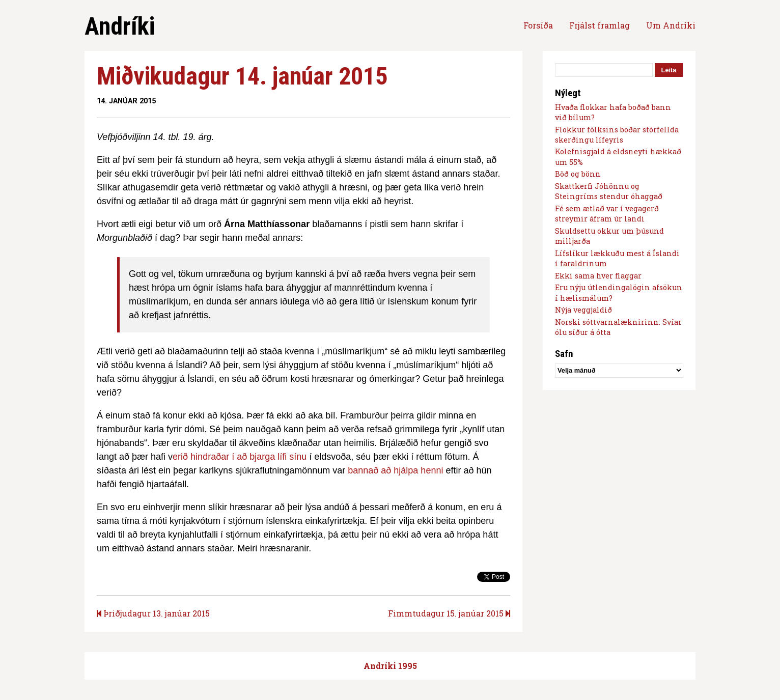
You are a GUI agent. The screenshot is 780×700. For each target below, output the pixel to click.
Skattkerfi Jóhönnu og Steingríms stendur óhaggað (609, 191)
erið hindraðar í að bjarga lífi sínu (240, 457)
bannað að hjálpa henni (395, 470)
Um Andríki (671, 25)
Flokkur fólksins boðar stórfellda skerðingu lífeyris (617, 135)
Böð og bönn (578, 174)
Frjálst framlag (600, 25)
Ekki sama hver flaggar (598, 276)
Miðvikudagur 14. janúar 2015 (242, 76)
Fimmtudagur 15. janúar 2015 (449, 613)
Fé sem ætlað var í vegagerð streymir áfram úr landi (607, 214)
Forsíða (538, 25)
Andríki (120, 26)
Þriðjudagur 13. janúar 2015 (153, 613)
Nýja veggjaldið (583, 310)
